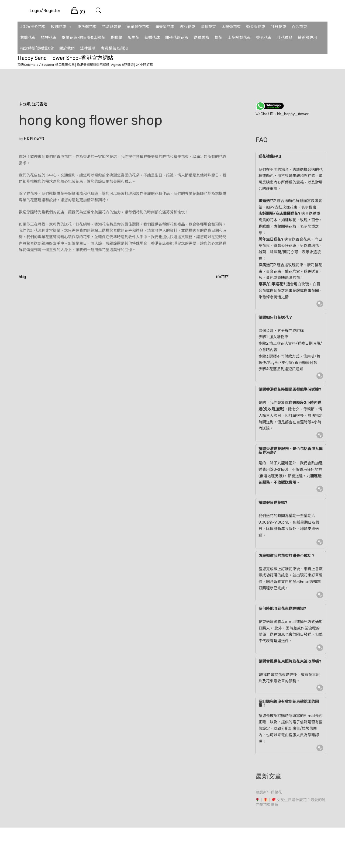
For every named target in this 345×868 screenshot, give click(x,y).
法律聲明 (88, 48)
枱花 (218, 38)
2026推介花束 (33, 27)
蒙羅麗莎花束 (138, 27)
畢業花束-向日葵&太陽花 (83, 38)
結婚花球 (152, 38)
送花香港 (40, 104)
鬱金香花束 (256, 27)
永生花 (133, 38)
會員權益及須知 (114, 48)
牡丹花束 (279, 27)
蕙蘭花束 (28, 38)
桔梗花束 (49, 38)
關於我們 (67, 48)
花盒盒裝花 (112, 27)
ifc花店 (222, 277)
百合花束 (299, 27)
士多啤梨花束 (239, 38)
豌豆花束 (187, 27)
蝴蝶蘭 (116, 38)
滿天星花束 (165, 27)
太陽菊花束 (231, 27)
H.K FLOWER (34, 139)
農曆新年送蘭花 (269, 792)
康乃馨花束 (87, 27)
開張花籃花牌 (177, 38)
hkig (22, 277)
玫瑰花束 (61, 27)
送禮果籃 (201, 38)
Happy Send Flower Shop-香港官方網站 (65, 58)
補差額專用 (308, 38)
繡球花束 (208, 27)
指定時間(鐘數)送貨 (37, 48)
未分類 (25, 104)
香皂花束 (264, 38)
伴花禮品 (285, 38)
